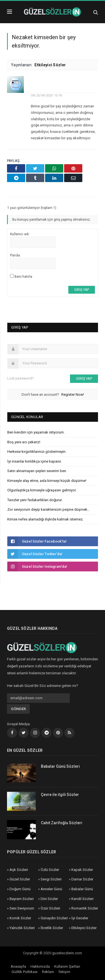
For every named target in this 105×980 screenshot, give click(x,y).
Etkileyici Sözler (50, 65)
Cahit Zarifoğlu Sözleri (62, 823)
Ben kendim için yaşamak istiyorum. (36, 432)
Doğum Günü (20, 889)
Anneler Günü (51, 889)
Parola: (15, 255)
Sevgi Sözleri (51, 879)
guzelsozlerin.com (67, 953)
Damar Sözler (82, 879)
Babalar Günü (82, 889)
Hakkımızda (40, 966)
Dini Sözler (49, 899)
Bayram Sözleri (22, 899)
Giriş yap (82, 290)
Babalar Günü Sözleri (60, 766)
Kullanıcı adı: (20, 234)
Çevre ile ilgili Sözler (60, 795)
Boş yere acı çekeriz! (24, 442)
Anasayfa (18, 966)
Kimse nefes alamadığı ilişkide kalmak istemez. (45, 519)
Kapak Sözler (82, 870)
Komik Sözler (20, 918)
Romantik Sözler (85, 908)
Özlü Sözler (50, 870)
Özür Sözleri (50, 908)
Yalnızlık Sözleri (22, 928)
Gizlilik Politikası (25, 972)
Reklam (48, 972)
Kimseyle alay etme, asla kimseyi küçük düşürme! (47, 481)
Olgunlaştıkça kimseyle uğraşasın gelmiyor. (42, 490)
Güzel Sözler (20, 879)
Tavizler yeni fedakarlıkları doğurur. (35, 500)
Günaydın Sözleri (54, 918)
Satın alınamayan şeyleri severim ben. (37, 471)
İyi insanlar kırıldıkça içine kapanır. (34, 461)
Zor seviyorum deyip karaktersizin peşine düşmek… (49, 509)
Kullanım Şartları (67, 966)
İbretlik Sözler (52, 928)
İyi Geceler (80, 918)
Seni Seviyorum (22, 908)
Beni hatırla (23, 277)
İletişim (64, 972)
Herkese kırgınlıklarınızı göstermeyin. (37, 452)
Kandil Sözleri (82, 899)
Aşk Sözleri (19, 870)
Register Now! (73, 394)
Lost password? (21, 378)
